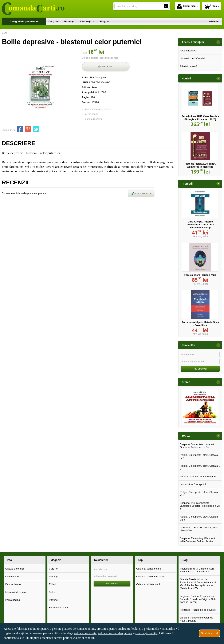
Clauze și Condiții (147, 633)
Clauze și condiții (15, 569)
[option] (200, 407)
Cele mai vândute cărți (149, 569)
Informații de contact (16, 592)
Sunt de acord (210, 633)
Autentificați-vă (188, 51)
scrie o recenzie (94, 119)
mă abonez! (200, 369)
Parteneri (54, 600)
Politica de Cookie (85, 633)
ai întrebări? (92, 114)
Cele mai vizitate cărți (148, 584)
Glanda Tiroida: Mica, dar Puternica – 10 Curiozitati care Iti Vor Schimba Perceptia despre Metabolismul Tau (198, 584)
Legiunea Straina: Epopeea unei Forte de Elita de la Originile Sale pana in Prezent (198, 599)
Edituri (52, 584)
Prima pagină (13, 600)
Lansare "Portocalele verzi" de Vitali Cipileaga (196, 619)
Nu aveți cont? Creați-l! (192, 58)
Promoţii (53, 576)
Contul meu (186, 6)
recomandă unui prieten (98, 109)
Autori (52, 592)
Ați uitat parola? (188, 66)
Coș (210, 6)
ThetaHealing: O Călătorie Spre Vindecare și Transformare (197, 570)
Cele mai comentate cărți (150, 576)
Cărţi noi (53, 569)
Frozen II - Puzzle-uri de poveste (198, 610)
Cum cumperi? (13, 576)
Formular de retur (58, 608)
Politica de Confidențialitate (115, 633)
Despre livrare (13, 584)
